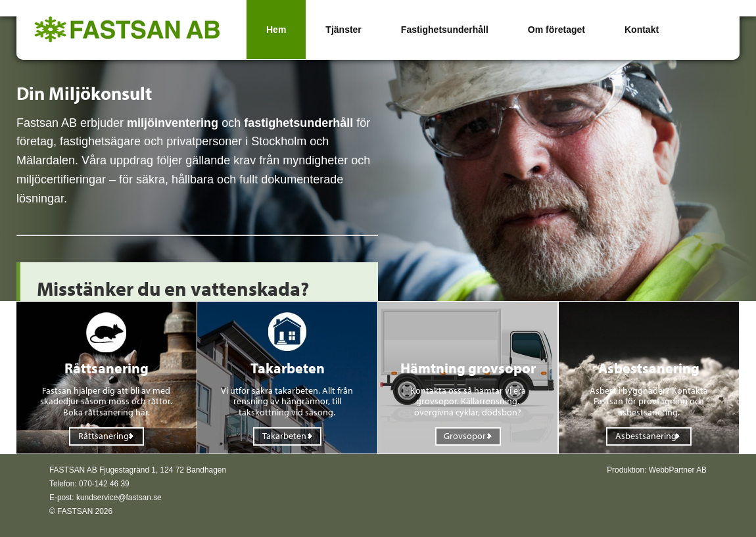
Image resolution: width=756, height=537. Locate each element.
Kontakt (642, 30)
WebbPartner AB (678, 470)
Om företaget (556, 30)
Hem (276, 30)
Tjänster (343, 30)
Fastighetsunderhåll (445, 30)
